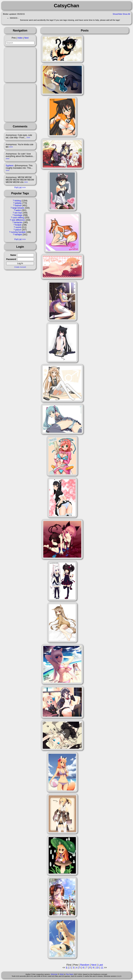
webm (18, 210)
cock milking (18, 218)
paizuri (18, 230)
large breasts (18, 208)
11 (102, 968)
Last (100, 965)
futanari (18, 206)
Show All (126, 14)
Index (20, 38)
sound (18, 227)
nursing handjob (18, 232)
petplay (18, 203)
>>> (28, 138)
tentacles (18, 222)
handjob (18, 235)
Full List (18, 188)
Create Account (20, 267)
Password (11, 259)
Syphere (10, 166)
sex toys (18, 213)
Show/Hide (117, 14)
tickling (18, 201)
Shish (62, 974)
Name (13, 255)
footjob (18, 225)
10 (97, 968)
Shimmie (54, 974)
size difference (18, 220)
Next (26, 38)
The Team (70, 974)
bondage (18, 215)
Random (85, 965)
